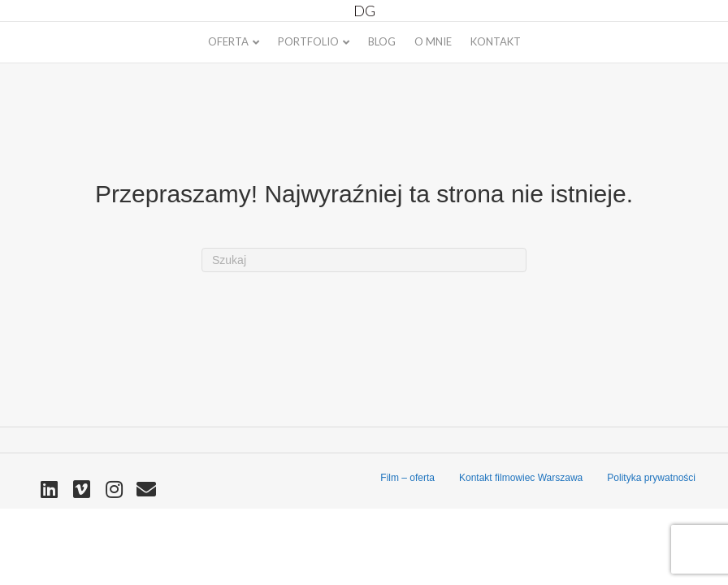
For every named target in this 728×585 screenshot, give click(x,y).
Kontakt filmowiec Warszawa (521, 478)
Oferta (228, 41)
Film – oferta (407, 478)
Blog (382, 41)
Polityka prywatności (651, 478)
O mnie (433, 41)
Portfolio (308, 41)
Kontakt (496, 41)
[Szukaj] (364, 260)
